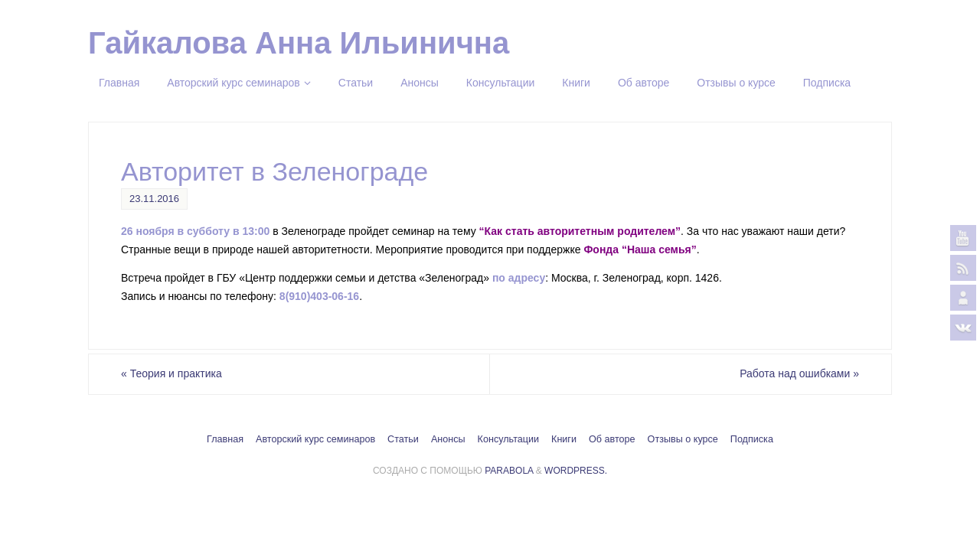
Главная (225, 439)
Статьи (403, 439)
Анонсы (448, 439)
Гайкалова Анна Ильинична (299, 43)
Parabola (509, 471)
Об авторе (612, 439)
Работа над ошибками (799, 373)
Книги (564, 439)
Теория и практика (171, 373)
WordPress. (576, 471)
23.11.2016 (154, 199)
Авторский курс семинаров (315, 439)
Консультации (508, 439)
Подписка (752, 439)
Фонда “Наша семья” (640, 249)
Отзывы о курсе (683, 439)
